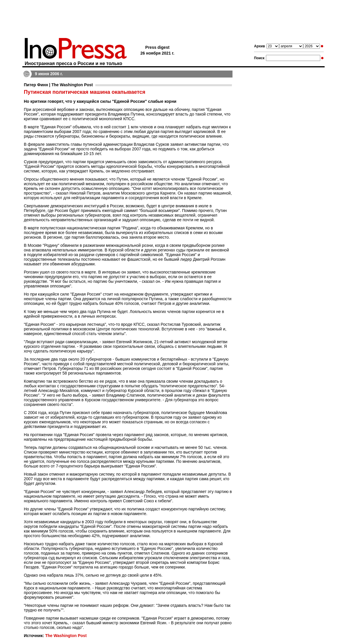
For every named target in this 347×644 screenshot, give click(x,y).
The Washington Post (66, 636)
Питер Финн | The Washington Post (58, 85)
